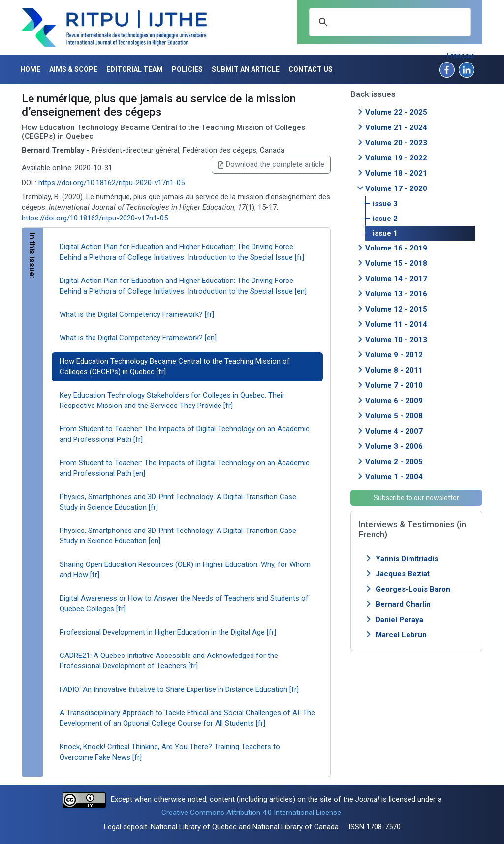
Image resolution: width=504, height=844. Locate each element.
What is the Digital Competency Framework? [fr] (137, 314)
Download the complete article (271, 164)
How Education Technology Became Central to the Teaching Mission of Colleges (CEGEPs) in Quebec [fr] (175, 366)
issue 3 (385, 204)
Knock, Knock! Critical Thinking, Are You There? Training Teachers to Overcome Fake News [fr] (170, 752)
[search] (388, 22)
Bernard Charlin (403, 604)
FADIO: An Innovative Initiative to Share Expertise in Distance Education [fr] (179, 689)
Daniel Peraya (399, 620)
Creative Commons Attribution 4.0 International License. (252, 813)
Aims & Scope (73, 69)
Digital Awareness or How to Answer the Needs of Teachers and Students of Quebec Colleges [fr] (184, 604)
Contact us (311, 69)
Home (30, 69)
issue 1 (385, 233)
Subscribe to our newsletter (416, 498)
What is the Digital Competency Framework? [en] (138, 338)
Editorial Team (135, 69)
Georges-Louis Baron (413, 589)
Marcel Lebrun (401, 635)
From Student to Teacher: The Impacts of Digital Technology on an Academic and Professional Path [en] (185, 468)
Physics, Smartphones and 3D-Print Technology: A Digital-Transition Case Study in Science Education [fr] (178, 502)
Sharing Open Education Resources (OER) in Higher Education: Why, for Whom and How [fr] (185, 570)
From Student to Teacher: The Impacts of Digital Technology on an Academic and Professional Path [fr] (185, 434)
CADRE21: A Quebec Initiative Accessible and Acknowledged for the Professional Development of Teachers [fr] (169, 661)
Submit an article (246, 69)
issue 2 (385, 219)
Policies (187, 69)
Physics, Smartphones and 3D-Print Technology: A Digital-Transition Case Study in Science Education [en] (178, 536)
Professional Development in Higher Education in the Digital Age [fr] (168, 632)
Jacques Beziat (403, 574)
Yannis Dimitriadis (407, 559)
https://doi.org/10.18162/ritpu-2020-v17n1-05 (111, 183)
